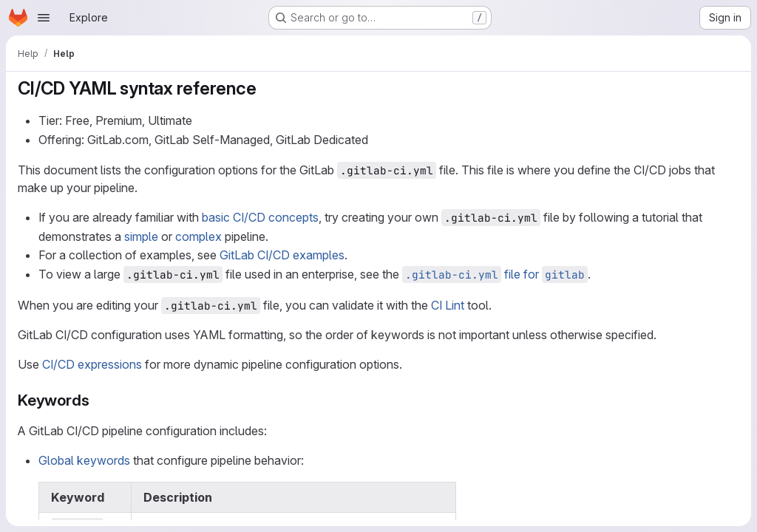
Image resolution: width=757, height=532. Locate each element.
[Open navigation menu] (44, 18)
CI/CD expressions (92, 364)
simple (141, 236)
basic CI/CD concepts (260, 217)
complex (198, 236)
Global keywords (84, 460)
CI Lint (448, 305)
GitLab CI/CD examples (282, 255)
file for (495, 274)
